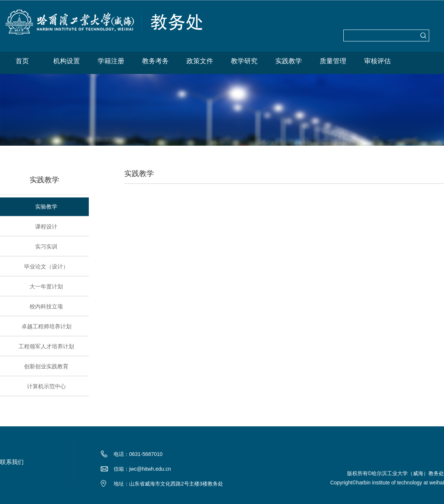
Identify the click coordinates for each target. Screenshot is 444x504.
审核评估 (377, 61)
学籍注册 (111, 61)
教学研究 (244, 61)
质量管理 (333, 61)
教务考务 (155, 61)
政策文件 (200, 61)
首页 (22, 61)
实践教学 (289, 61)
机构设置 (67, 61)
